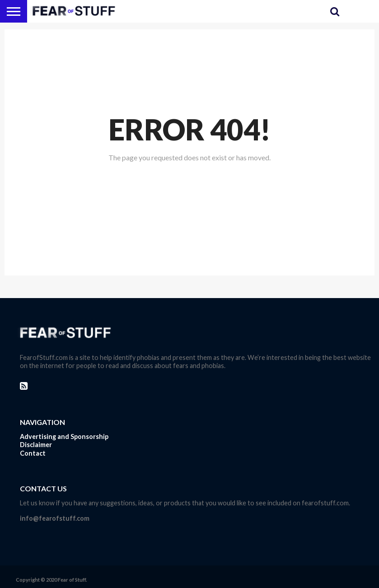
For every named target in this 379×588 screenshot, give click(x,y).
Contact (33, 453)
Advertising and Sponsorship (64, 436)
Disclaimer (36, 445)
